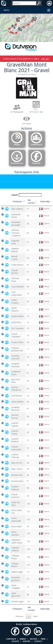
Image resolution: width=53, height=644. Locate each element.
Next (36, 616)
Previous (20, 616)
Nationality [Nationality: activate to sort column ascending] (45, 201)
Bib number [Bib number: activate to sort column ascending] (31, 202)
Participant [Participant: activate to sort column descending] (17, 201)
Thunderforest (47, 15)
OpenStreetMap (25, 15)
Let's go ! (45, 59)
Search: (27, 195)
